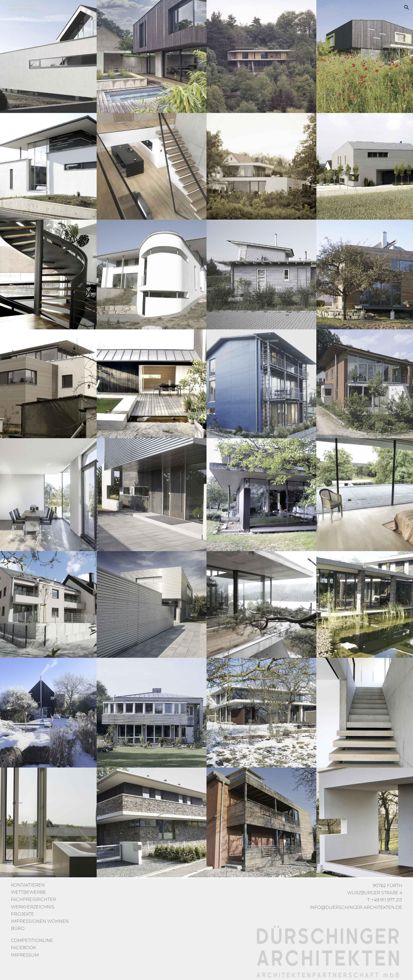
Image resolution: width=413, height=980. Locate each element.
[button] (407, 7)
